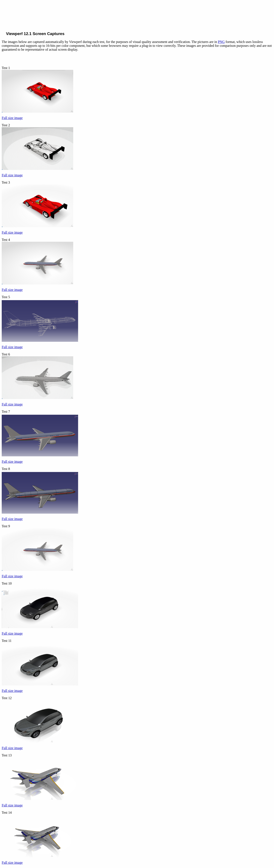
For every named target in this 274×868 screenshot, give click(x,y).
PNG (221, 42)
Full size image (12, 118)
